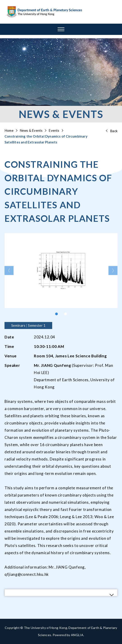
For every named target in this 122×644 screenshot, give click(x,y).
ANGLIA (77, 635)
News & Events (31, 130)
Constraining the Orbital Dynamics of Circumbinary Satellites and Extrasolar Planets (46, 139)
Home (9, 130)
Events (54, 130)
